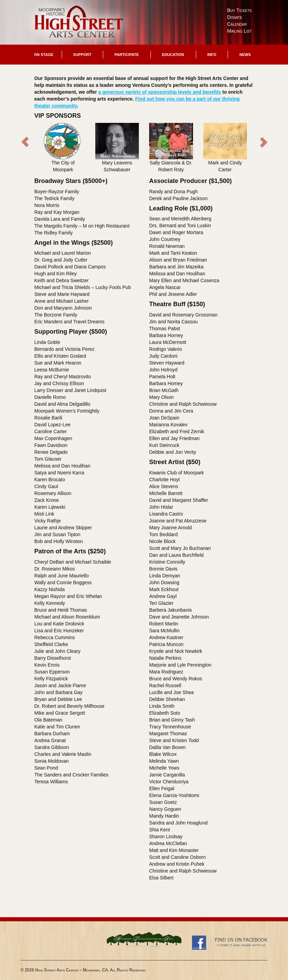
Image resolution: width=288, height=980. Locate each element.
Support (82, 55)
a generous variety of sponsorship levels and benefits (160, 92)
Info (212, 55)
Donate (235, 17)
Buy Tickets (240, 10)
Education (173, 55)
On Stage (44, 55)
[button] (47, 149)
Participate (127, 55)
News (245, 55)
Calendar (237, 24)
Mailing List (240, 31)
